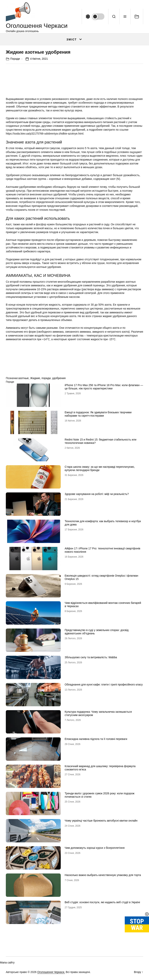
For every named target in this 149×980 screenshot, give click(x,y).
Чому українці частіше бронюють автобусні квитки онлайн (101, 821)
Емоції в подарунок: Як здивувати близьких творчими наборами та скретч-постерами (98, 414)
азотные (23, 378)
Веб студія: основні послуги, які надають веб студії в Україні (102, 902)
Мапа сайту (7, 963)
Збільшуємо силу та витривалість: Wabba (91, 657)
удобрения (59, 378)
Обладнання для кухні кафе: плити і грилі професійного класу (104, 685)
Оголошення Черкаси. (51, 972)
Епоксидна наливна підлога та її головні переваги (96, 739)
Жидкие (35, 378)
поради (46, 378)
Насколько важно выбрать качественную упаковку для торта (103, 875)
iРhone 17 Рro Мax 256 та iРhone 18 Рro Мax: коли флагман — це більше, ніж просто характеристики (104, 387)
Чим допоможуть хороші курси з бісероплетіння (95, 848)
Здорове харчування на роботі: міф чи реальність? (97, 494)
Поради (15, 59)
